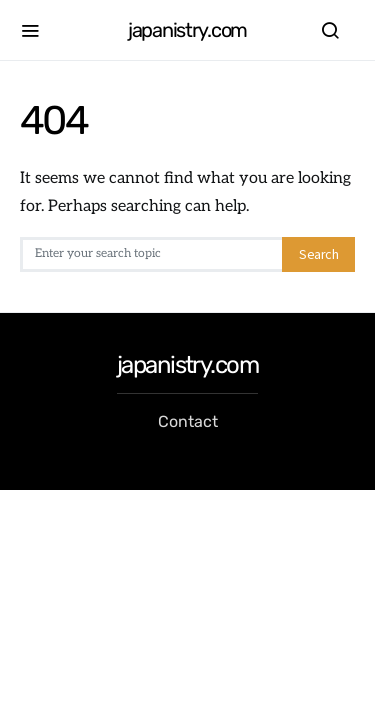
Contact (188, 421)
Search (318, 254)
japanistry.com (187, 30)
